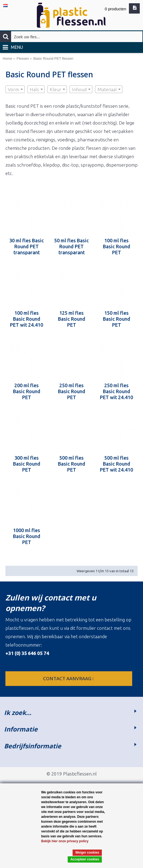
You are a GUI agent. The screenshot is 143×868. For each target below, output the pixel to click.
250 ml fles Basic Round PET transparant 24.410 (72, 391)
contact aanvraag (69, 678)
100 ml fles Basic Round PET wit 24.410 (27, 319)
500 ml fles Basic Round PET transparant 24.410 (72, 464)
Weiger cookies (87, 853)
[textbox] (15, 90)
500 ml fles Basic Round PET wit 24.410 (116, 464)
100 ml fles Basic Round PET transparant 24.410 (117, 246)
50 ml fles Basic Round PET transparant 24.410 (71, 246)
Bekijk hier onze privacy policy (65, 841)
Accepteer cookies (85, 859)
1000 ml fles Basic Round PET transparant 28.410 (27, 536)
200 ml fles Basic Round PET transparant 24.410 (27, 391)
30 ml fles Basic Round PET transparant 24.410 (27, 246)
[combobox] (15, 89)
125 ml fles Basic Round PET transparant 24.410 (72, 319)
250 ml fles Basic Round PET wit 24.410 (116, 391)
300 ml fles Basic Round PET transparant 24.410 (27, 464)
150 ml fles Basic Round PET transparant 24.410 (117, 319)
